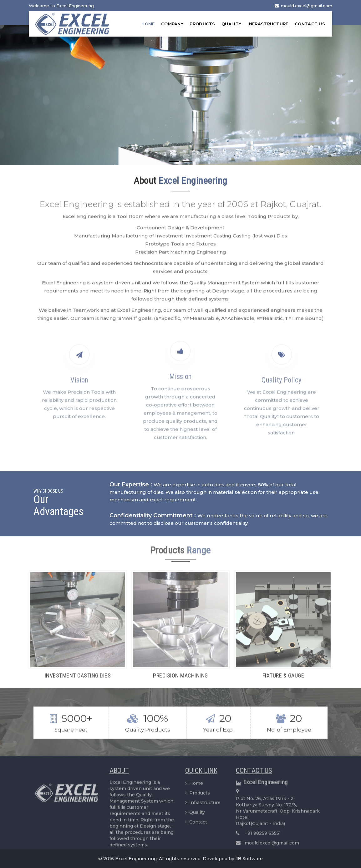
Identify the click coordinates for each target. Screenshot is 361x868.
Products (202, 24)
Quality (231, 24)
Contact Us (310, 24)
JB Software (249, 859)
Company (172, 24)
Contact (196, 825)
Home (148, 24)
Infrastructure (268, 24)
